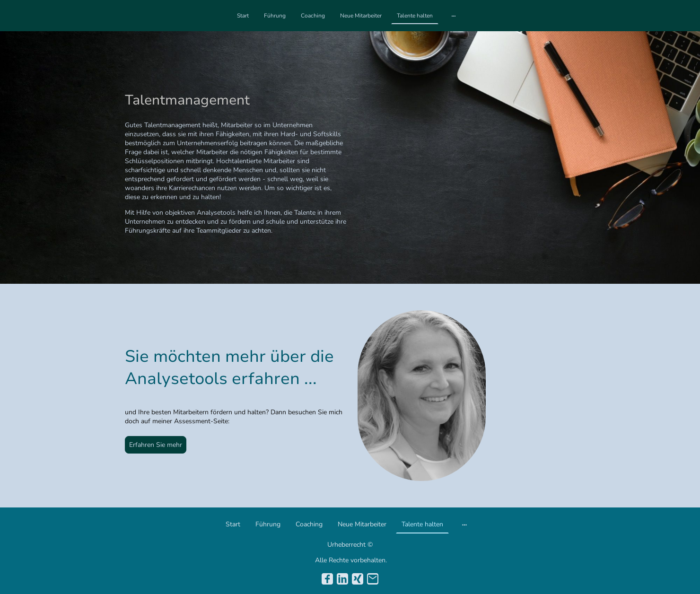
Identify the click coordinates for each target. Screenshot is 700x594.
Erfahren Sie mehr (156, 445)
